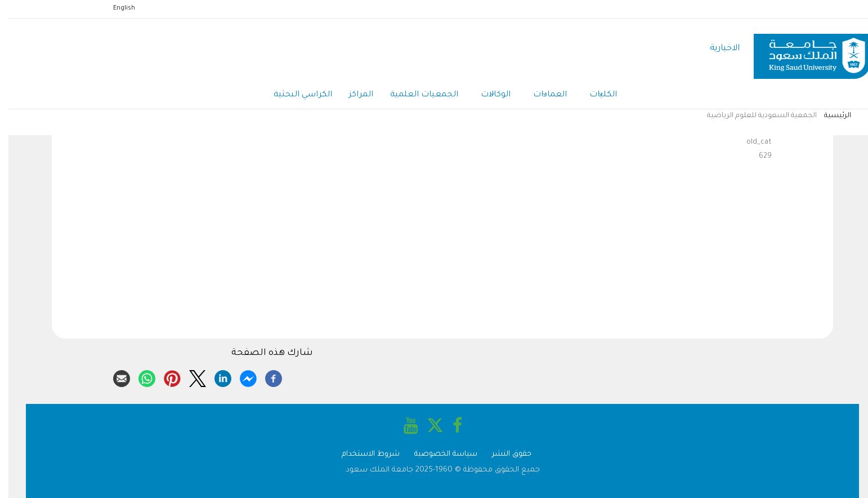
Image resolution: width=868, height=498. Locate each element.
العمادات (542, 96)
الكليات (595, 96)
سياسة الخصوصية (437, 454)
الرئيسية (829, 116)
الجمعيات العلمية (416, 95)
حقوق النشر (503, 454)
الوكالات (487, 96)
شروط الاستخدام (362, 454)
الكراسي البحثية (294, 95)
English (116, 8)
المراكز (353, 95)
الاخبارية (716, 49)
